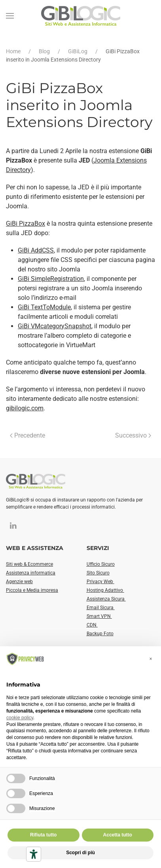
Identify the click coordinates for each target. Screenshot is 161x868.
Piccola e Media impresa (32, 590)
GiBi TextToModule (44, 307)
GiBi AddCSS (36, 250)
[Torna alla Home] (81, 16)
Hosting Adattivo (105, 590)
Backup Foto (100, 634)
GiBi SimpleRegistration (51, 279)
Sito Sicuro (98, 573)
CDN (92, 625)
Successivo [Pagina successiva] (133, 435)
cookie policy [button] (20, 718)
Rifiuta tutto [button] (43, 835)
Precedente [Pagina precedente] (27, 435)
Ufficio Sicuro (101, 564)
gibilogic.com (25, 408)
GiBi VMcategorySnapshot (55, 326)
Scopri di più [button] (80, 853)
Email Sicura (101, 608)
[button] (10, 16)
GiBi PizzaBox (26, 224)
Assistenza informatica (31, 573)
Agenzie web (19, 582)
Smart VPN (99, 616)
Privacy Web (100, 582)
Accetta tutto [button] (118, 835)
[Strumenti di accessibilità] (34, 854)
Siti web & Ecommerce (29, 564)
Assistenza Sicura (106, 599)
